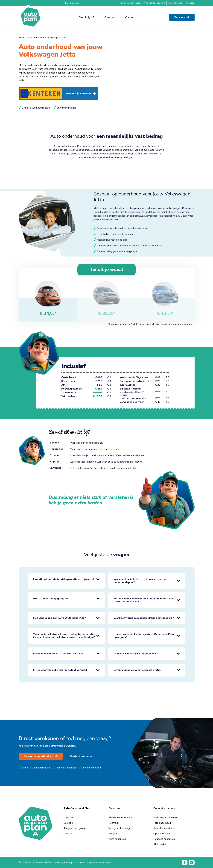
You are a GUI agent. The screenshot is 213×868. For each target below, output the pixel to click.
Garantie (68, 823)
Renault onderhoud (164, 828)
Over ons (110, 16)
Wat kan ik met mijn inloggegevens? (136, 654)
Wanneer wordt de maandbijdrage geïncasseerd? (144, 618)
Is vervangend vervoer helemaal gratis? (138, 670)
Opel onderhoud (162, 834)
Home (22, 38)
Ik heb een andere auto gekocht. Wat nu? (58, 654)
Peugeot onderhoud (164, 839)
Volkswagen (53, 38)
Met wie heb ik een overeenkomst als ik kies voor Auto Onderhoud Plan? (144, 600)
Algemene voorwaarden (104, 863)
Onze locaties (175, 3)
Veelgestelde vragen (130, 3)
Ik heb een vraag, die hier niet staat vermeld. (60, 670)
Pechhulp (114, 823)
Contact (130, 16)
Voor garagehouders (154, 3)
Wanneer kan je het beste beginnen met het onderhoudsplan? (141, 581)
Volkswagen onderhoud (166, 818)
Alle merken (160, 844)
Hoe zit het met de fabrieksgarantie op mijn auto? (64, 579)
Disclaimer (82, 863)
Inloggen (190, 3)
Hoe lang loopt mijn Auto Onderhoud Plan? (60, 618)
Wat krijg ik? (87, 16)
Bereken (182, 16)
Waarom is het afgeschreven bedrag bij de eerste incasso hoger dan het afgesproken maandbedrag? (64, 636)
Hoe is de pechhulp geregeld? (52, 599)
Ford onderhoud (162, 823)
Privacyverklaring (64, 863)
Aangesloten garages (76, 828)
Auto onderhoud (36, 38)
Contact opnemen (82, 756)
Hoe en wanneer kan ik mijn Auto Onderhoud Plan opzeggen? (144, 636)
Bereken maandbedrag (41, 756)
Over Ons (69, 818)
